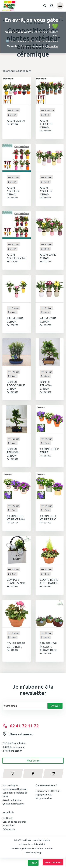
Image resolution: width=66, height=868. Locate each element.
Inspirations (8, 825)
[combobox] (45, 6)
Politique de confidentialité (32, 844)
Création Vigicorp (33, 853)
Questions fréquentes (13, 804)
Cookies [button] (49, 848)
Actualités (52, 46)
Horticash (7, 818)
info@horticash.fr (12, 751)
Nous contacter (53, 862)
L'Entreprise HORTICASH (48, 791)
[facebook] (33, 774)
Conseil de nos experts (14, 822)
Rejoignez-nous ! (44, 794)
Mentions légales (41, 840)
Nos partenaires (44, 798)
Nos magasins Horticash (15, 789)
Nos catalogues (10, 785)
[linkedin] (53, 774)
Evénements (9, 829)
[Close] (61, 17)
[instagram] (13, 774)
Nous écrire (33, 761)
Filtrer (33, 863)
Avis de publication (12, 800)
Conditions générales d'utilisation (27, 848)
